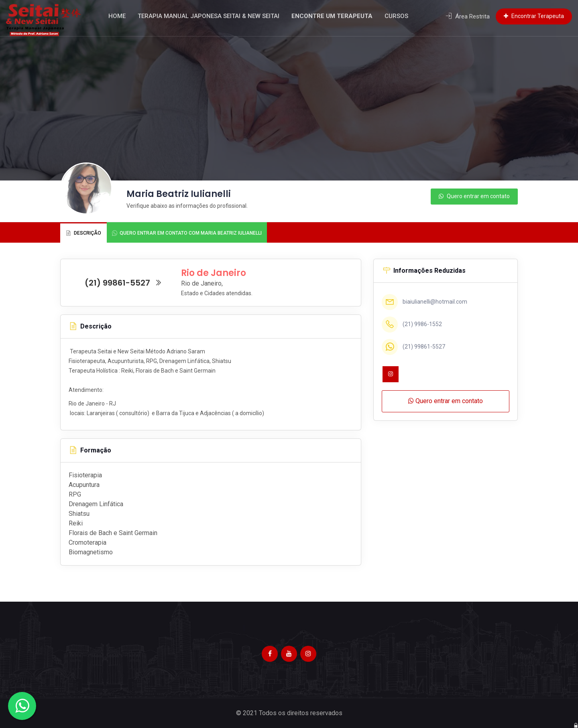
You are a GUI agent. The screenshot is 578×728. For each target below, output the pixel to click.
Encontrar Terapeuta (534, 16)
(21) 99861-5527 (123, 283)
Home (126, 16)
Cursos (405, 16)
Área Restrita (468, 16)
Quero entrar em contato (474, 196)
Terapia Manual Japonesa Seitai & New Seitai (217, 16)
